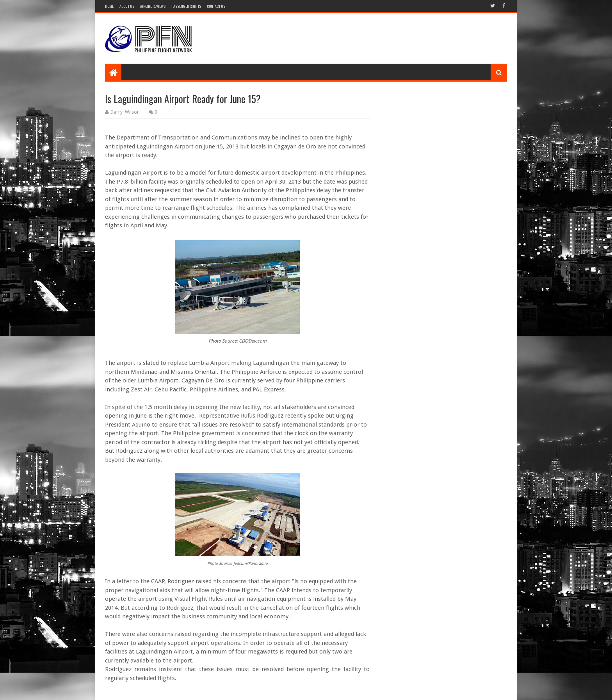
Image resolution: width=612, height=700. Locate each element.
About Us (127, 6)
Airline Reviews (153, 6)
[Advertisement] (365, 38)
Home (109, 6)
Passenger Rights (186, 6)
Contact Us (216, 6)
